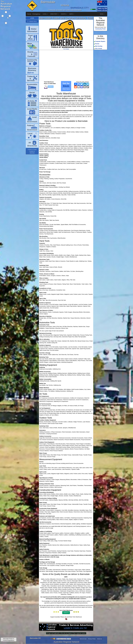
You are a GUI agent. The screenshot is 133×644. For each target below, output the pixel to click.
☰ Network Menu (32, 21)
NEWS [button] (102, 14)
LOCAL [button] (45, 14)
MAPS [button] (72, 14)
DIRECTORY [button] (54, 14)
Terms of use (83, 639)
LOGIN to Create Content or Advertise (32, 151)
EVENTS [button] (64, 14)
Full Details (66, 49)
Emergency (36, 14)
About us (100, 639)
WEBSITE (66, 613)
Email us (51, 87)
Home (29, 14)
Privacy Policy (92, 639)
